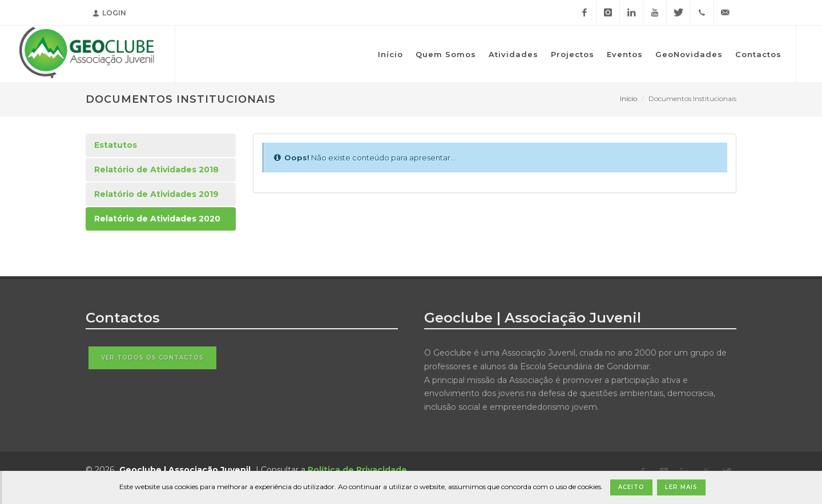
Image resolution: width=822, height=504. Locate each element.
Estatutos (116, 145)
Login (109, 13)
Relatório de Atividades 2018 (156, 170)
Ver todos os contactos (152, 358)
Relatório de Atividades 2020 (157, 219)
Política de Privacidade (357, 470)
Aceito (631, 487)
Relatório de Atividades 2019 (156, 194)
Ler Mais (681, 487)
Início (628, 98)
